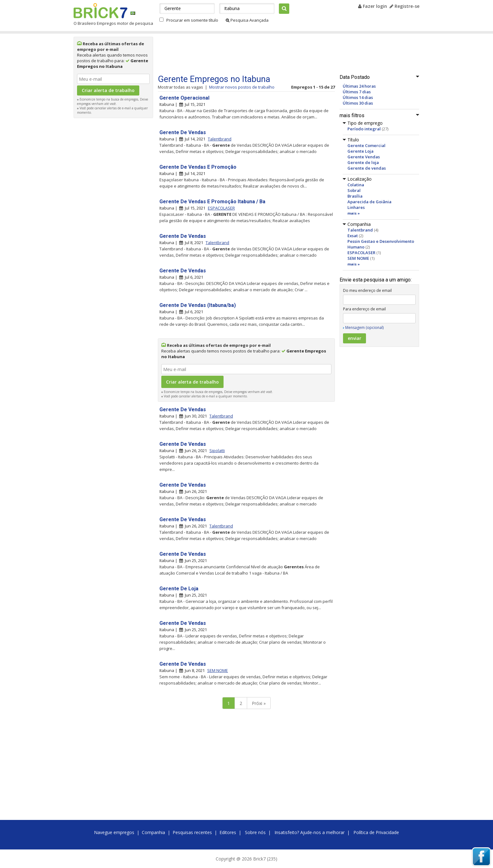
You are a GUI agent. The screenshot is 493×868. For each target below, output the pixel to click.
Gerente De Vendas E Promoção (198, 167)
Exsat (353, 236)
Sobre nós (255, 832)
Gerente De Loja (179, 589)
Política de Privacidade (376, 832)
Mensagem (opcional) (364, 328)
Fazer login (373, 6)
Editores (228, 832)
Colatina (356, 185)
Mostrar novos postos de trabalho (242, 87)
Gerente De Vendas (183, 132)
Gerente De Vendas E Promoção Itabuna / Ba (212, 202)
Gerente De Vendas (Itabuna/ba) (198, 305)
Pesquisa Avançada (247, 20)
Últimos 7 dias (357, 92)
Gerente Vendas (364, 157)
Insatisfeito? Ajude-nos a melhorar (310, 832)
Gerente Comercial (366, 145)
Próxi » (259, 703)
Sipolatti (217, 450)
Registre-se (404, 6)
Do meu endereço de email (367, 290)
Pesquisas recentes (192, 832)
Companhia (153, 832)
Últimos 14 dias (358, 97)
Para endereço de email (364, 309)
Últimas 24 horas (359, 86)
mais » (354, 213)
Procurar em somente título (192, 20)
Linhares (356, 207)
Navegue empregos (114, 832)
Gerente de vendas (367, 168)
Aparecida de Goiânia (369, 202)
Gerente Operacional (184, 98)
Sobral (354, 190)
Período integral (364, 129)
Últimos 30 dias (358, 103)
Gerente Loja (360, 151)
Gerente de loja (363, 162)
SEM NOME (358, 258)
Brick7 (100, 11)
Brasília (355, 196)
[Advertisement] (114, 216)
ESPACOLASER (361, 253)
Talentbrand (360, 230)
